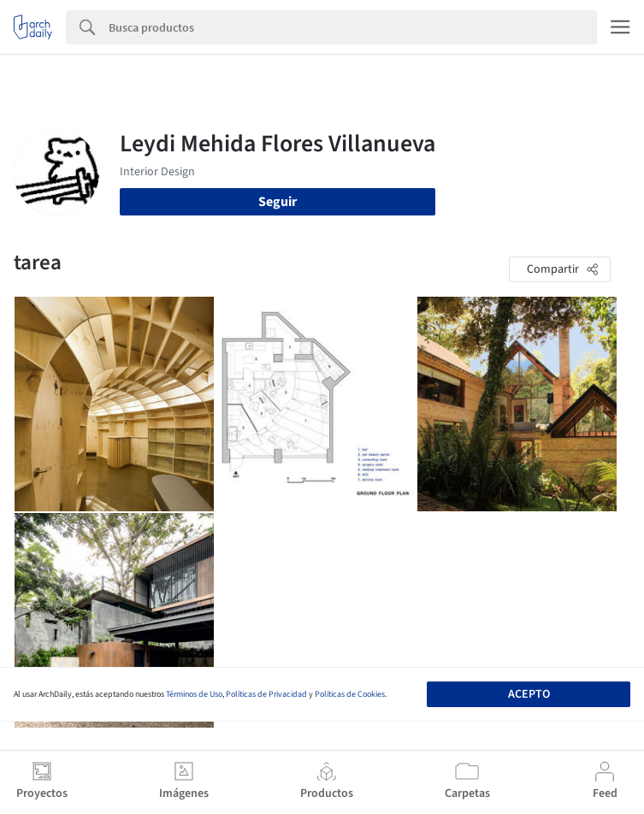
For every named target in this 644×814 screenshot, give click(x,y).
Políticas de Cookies (350, 694)
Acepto (529, 694)
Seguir (278, 202)
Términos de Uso (194, 694)
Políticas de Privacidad (266, 694)
